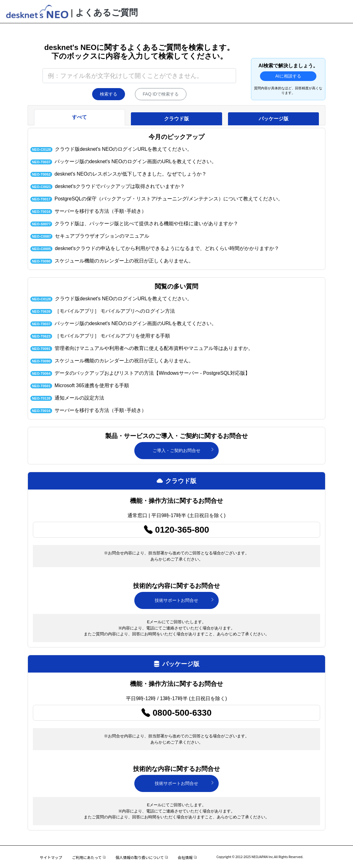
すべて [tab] (79, 117)
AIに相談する (288, 76)
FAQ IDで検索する (161, 94)
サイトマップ (51, 857)
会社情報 (187, 857)
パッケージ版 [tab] (274, 119)
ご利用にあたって (89, 857)
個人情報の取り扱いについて (141, 857)
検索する (109, 94)
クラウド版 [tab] (176, 119)
